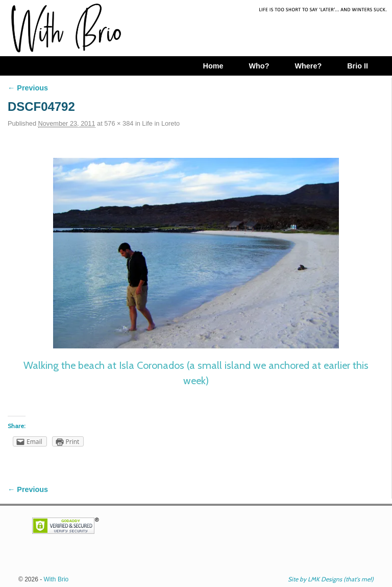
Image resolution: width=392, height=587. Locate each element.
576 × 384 (119, 123)
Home (213, 66)
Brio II (358, 66)
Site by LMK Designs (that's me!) (331, 579)
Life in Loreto (161, 123)
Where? (308, 66)
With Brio (56, 579)
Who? (259, 66)
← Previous (28, 88)
